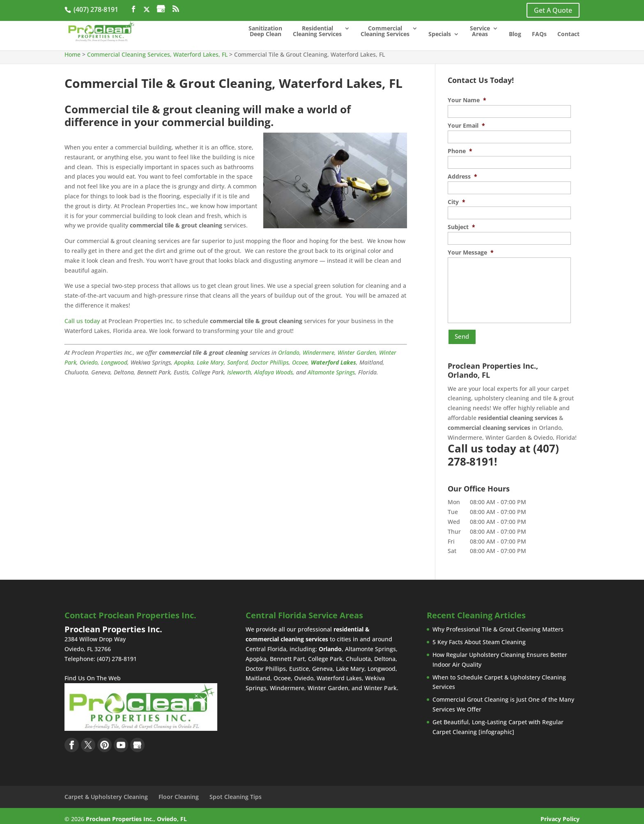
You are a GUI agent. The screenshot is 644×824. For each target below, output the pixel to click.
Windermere (319, 352)
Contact (568, 35)
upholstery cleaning (502, 392)
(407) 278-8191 (95, 9)
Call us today (82, 321)
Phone (460, 151)
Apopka (184, 362)
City (457, 202)
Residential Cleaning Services (317, 32)
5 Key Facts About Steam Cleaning (479, 636)
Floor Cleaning (179, 791)
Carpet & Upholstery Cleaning (106, 791)
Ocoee (300, 362)
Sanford (237, 362)
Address (462, 177)
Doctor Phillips (270, 362)
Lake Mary (210, 362)
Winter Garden (357, 352)
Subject (461, 227)
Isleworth (239, 372)
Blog (515, 35)
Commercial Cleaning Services (385, 32)
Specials (440, 35)
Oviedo (89, 362)
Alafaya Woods (274, 372)
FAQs (539, 35)
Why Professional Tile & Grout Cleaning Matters (498, 623)
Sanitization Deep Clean (265, 32)
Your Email (466, 126)
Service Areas (480, 32)
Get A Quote (553, 10)
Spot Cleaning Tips (236, 791)
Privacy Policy (560, 813)
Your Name (467, 100)
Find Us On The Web (93, 672)
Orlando (289, 352)
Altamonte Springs (331, 372)
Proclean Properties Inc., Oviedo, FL (136, 813)
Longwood (114, 362)
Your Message (471, 252)
